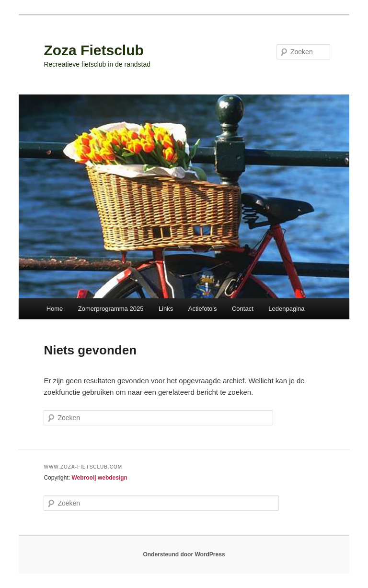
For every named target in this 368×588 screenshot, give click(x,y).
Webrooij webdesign (99, 478)
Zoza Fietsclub (93, 50)
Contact (243, 309)
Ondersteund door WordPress (184, 554)
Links (166, 309)
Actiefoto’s (203, 309)
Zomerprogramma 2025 (111, 309)
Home (55, 309)
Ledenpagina (286, 309)
